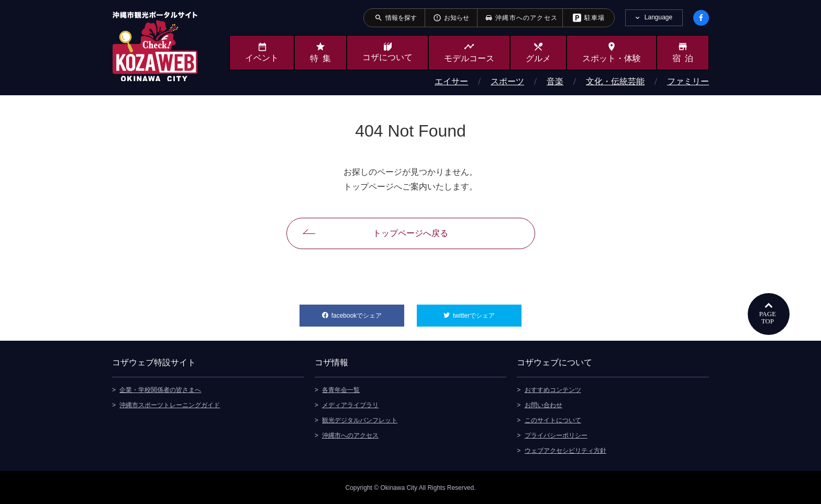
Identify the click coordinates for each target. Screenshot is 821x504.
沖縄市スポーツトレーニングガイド (170, 405)
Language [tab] (658, 17)
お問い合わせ (543, 405)
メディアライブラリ (350, 405)
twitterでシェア (487, 312)
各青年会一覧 (341, 389)
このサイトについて (553, 420)
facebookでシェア (368, 312)
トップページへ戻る (410, 233)
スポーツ (507, 81)
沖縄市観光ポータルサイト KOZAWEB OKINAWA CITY (155, 46)
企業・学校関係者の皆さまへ (160, 389)
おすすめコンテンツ (553, 389)
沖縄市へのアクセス (350, 435)
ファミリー (688, 81)
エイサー (451, 81)
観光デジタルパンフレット (360, 420)
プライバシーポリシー (556, 435)
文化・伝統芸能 (615, 81)
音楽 (555, 81)
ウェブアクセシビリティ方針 (565, 450)
